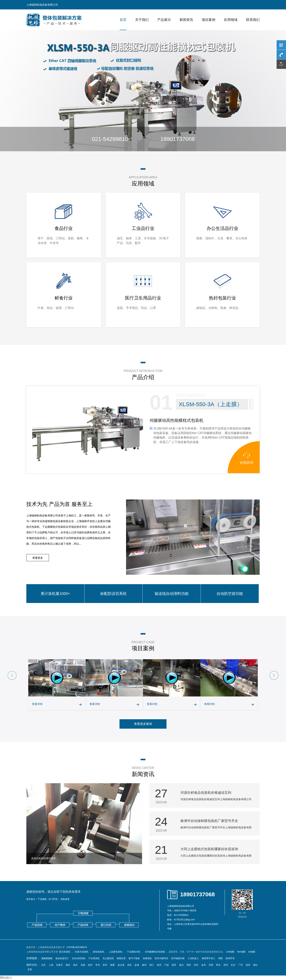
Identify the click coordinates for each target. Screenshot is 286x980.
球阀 (220, 958)
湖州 (189, 965)
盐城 (137, 965)
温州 (174, 965)
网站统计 (6, 978)
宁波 (167, 965)
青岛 (218, 965)
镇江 (152, 965)
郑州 (226, 965)
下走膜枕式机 (134, 952)
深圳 (248, 965)
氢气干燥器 (134, 958)
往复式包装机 (82, 952)
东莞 (30, 969)
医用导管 (230, 958)
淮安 (129, 965)
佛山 (255, 965)
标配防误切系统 (113, 594)
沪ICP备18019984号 (77, 947)
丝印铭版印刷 (178, 958)
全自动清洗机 (79, 958)
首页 (123, 20)
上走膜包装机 (116, 952)
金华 (204, 965)
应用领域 (231, 20)
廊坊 (68, 965)
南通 (112, 965)
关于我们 (142, 20)
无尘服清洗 (108, 958)
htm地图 (241, 952)
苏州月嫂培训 (161, 958)
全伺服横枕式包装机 (155, 952)
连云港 (121, 965)
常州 (98, 965)
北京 (43, 965)
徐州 (90, 965)
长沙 (233, 965)
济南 (211, 965)
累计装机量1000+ (55, 594)
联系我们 (253, 20)
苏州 (105, 965)
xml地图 (230, 952)
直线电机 (147, 958)
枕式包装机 (65, 952)
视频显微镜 (47, 958)
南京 (75, 965)
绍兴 (196, 965)
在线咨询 (246, 458)
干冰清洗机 (94, 958)
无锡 (83, 965)
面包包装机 (99, 952)
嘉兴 (181, 965)
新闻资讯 (186, 20)
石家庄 (59, 965)
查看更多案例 (143, 724)
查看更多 (38, 558)
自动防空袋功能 (230, 594)
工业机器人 (193, 958)
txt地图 (252, 952)
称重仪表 (121, 958)
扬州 (144, 965)
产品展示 (164, 20)
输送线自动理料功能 (172, 594)
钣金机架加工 (62, 958)
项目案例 (208, 20)
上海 (51, 965)
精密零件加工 (208, 958)
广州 (240, 965)
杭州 (159, 965)
